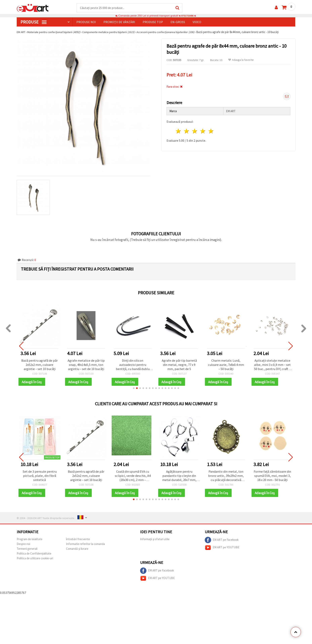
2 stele (187, 130)
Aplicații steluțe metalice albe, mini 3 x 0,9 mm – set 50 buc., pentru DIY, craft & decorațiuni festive (272, 365)
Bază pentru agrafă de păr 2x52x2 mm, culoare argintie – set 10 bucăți (40, 365)
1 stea (179, 130)
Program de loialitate (30, 541)
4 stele (203, 130)
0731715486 (187, 16)
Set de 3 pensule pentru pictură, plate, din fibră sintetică (39, 477)
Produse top (153, 22)
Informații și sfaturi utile (155, 541)
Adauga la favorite (241, 60)
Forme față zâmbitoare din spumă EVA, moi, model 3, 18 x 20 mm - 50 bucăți (273, 477)
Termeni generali (27, 551)
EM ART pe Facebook (222, 542)
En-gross (178, 22)
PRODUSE (34, 22)
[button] (134, 389)
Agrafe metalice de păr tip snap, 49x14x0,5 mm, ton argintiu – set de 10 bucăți (86, 365)
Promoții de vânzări (119, 22)
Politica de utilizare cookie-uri (35, 560)
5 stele (211, 130)
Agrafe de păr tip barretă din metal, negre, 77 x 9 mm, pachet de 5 (179, 365)
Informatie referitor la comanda (85, 546)
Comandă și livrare (77, 551)
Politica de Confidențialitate (34, 555)
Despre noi (23, 546)
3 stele (195, 130)
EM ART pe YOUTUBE (222, 550)
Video (197, 22)
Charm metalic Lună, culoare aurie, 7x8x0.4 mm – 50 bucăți (226, 365)
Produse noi (86, 22)
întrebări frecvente (78, 541)
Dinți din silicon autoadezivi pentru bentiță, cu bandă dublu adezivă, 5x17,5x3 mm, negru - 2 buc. (133, 365)
